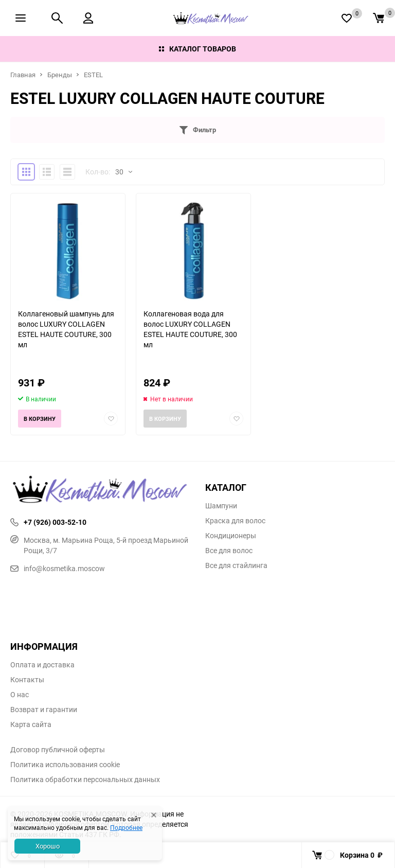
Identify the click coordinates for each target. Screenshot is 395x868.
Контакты (27, 680)
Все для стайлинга (236, 565)
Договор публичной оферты (58, 750)
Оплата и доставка (42, 665)
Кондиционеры (231, 536)
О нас (20, 695)
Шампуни (221, 506)
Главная (23, 75)
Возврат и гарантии (44, 710)
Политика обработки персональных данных (85, 780)
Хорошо (48, 846)
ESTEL (93, 75)
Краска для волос (235, 521)
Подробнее (126, 827)
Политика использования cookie (65, 765)
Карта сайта (31, 724)
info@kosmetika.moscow (58, 568)
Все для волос (229, 551)
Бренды (60, 75)
